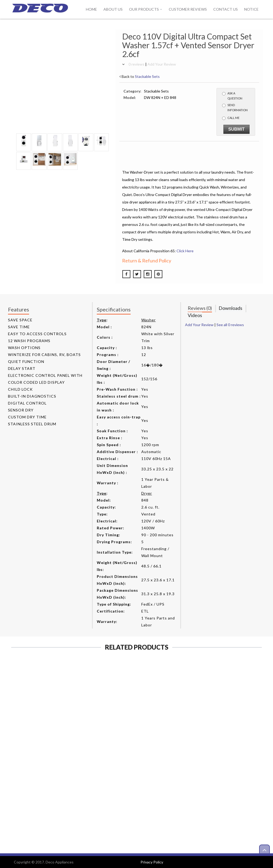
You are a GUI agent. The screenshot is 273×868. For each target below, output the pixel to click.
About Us (113, 9)
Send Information (235, 107)
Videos (195, 315)
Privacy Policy (152, 862)
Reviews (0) (200, 308)
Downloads (230, 308)
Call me (231, 118)
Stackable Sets (147, 76)
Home (91, 9)
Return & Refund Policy (147, 261)
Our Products (144, 9)
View (39, 774)
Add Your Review (162, 64)
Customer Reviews (188, 9)
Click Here (185, 251)
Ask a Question (232, 96)
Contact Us (226, 9)
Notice (251, 9)
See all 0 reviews (230, 325)
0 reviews (136, 64)
